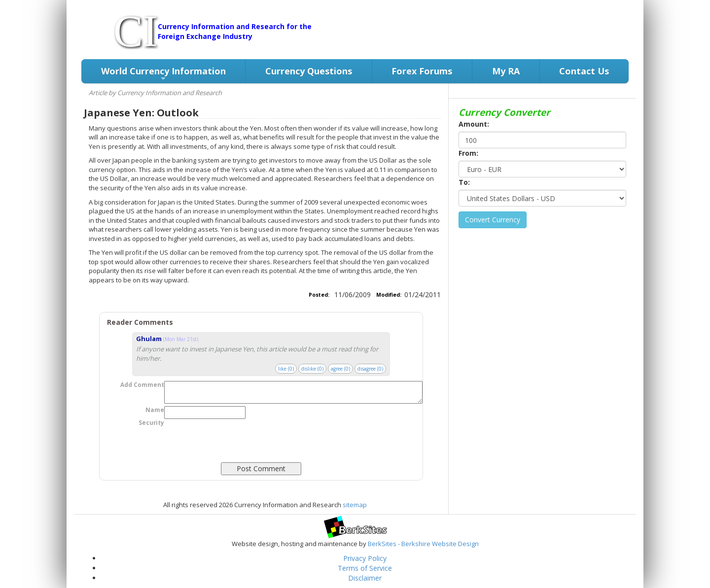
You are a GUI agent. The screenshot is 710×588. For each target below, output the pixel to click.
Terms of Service (365, 568)
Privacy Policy (365, 558)
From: (468, 153)
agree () (340, 369)
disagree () (370, 369)
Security (151, 423)
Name (155, 410)
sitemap (355, 505)
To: (464, 182)
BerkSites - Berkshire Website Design (423, 544)
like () (286, 369)
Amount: (474, 124)
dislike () (312, 369)
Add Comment (142, 385)
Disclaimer (365, 578)
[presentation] (239, 456)
